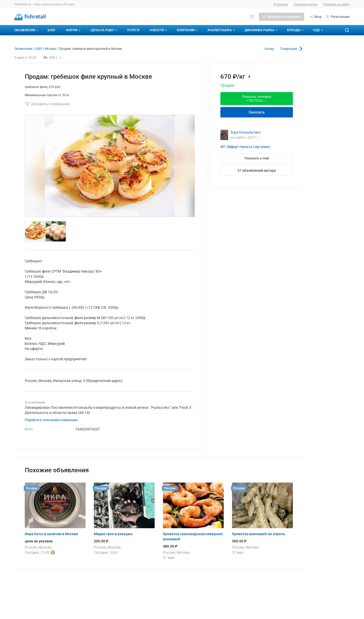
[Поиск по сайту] (347, 30)
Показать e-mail (257, 158)
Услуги (133, 30)
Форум (74, 30)
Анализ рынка (222, 30)
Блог (52, 30)
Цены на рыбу (104, 30)
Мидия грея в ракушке (113, 534)
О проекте (281, 4)
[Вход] (315, 17)
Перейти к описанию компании (51, 420)
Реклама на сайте (336, 4)
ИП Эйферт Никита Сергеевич (245, 147)
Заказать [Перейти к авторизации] (257, 112)
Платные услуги (306, 4)
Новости (159, 30)
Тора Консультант (246, 132)
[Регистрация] (338, 17)
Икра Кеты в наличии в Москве (51, 534)
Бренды (296, 30)
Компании (188, 30)
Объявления (27, 30)
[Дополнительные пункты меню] (318, 30)
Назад (269, 49)
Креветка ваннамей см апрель (259, 534)
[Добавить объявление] (282, 17)
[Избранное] (252, 17)
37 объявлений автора (257, 170)
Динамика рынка (262, 30)
